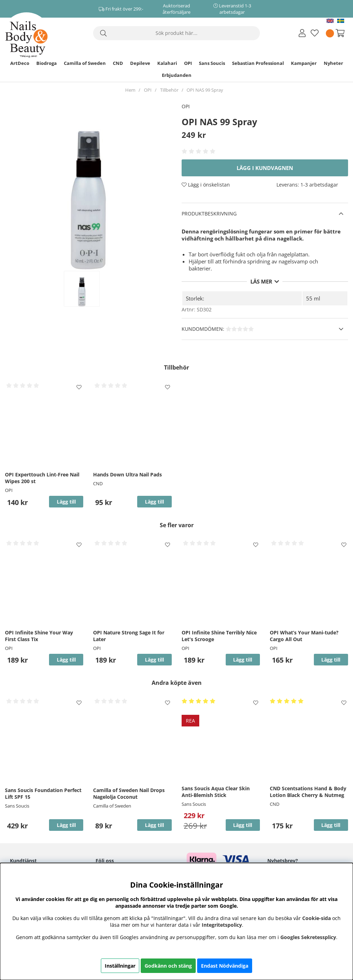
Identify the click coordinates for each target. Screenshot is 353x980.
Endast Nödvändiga (225, 966)
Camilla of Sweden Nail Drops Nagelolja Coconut (129, 793)
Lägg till (66, 825)
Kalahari (167, 63)
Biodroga (47, 63)
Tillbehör (169, 90)
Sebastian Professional (258, 63)
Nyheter (333, 63)
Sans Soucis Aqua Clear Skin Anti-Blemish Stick (216, 792)
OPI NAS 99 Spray (205, 90)
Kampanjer (304, 63)
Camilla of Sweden (85, 63)
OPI (188, 63)
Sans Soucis (212, 63)
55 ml (313, 298)
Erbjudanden (177, 75)
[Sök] (176, 33)
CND (118, 63)
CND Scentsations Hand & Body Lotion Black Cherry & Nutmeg (308, 792)
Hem (130, 90)
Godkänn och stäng (168, 966)
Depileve (140, 63)
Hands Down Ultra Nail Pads (127, 474)
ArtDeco (20, 63)
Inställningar (120, 966)
